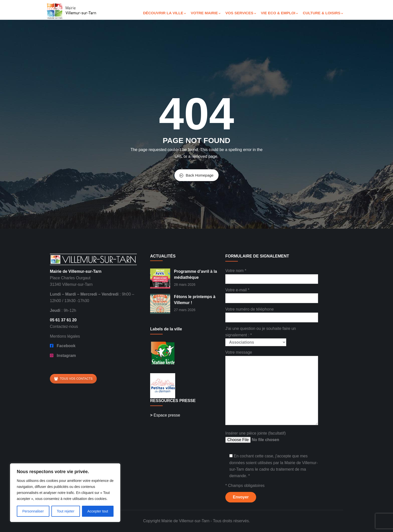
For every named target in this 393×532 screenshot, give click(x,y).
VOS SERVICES (241, 13)
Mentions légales (65, 336)
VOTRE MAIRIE (206, 13)
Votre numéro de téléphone (272, 313)
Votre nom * (272, 275)
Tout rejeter (66, 511)
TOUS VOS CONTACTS (73, 379)
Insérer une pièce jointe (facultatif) (263, 437)
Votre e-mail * (272, 294)
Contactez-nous (64, 326)
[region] (65, 493)
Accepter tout (98, 511)
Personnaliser (33, 511)
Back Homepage (197, 175)
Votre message (272, 388)
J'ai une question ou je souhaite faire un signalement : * (261, 336)
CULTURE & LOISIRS (323, 13)
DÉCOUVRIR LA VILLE (165, 13)
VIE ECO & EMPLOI (280, 13)
